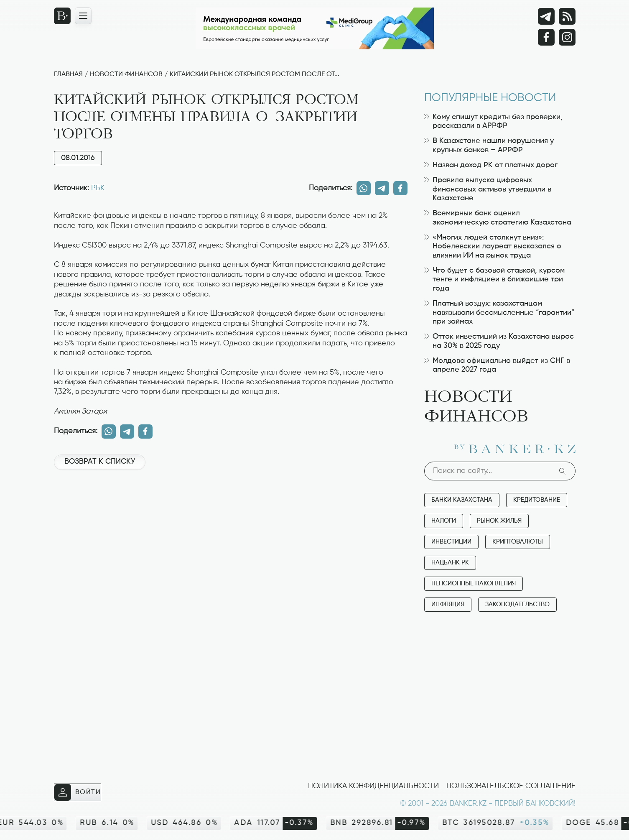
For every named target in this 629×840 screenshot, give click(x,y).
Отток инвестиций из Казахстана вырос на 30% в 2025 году (499, 341)
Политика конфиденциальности (373, 786)
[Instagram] (567, 37)
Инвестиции (451, 542)
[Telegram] (546, 16)
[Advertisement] (231, 505)
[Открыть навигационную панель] (83, 16)
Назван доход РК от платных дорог (491, 165)
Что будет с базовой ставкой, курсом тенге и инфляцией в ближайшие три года (494, 280)
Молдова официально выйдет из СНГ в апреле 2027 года (497, 365)
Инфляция (448, 604)
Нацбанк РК (450, 563)
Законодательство (517, 604)
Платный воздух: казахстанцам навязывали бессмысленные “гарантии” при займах (499, 313)
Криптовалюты (518, 542)
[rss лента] (567, 16)
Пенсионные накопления (474, 583)
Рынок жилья (499, 521)
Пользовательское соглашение (511, 786)
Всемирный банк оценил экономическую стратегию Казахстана (498, 218)
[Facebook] (546, 37)
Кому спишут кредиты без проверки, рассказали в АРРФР (493, 122)
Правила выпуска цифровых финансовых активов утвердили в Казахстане (488, 189)
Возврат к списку (100, 462)
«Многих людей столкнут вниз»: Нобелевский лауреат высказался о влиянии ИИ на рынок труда (493, 246)
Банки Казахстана (462, 500)
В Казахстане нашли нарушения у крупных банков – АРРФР (489, 146)
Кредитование (537, 500)
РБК (98, 188)
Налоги (444, 521)
